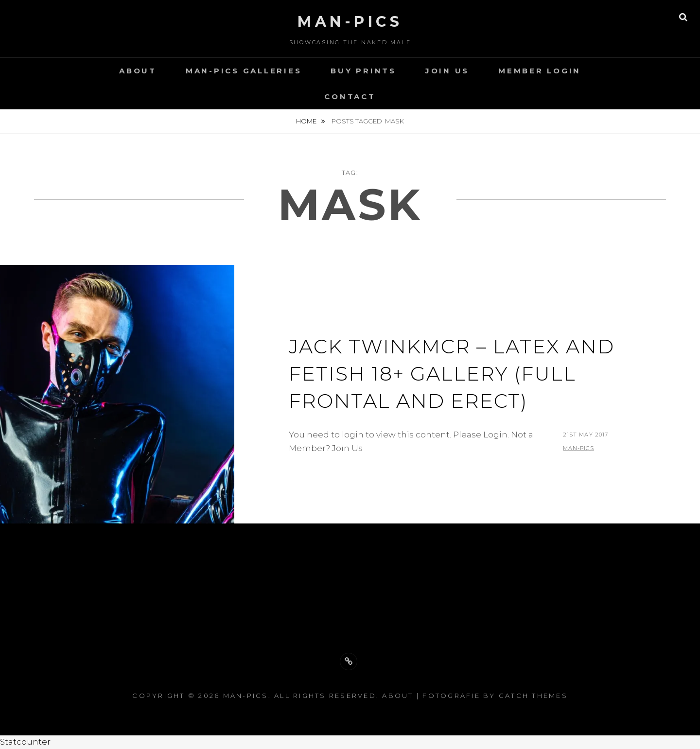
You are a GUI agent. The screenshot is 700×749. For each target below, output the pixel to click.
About (138, 71)
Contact (350, 96)
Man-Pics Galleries (244, 71)
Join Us (447, 71)
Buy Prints (363, 71)
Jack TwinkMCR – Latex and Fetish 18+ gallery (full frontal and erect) (452, 374)
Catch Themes (533, 696)
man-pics (578, 448)
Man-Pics (350, 22)
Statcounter (25, 742)
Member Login (540, 71)
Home (307, 121)
